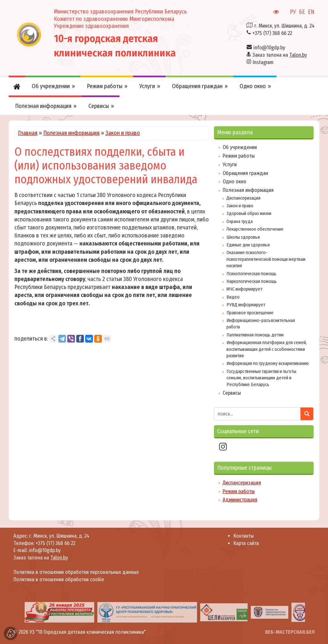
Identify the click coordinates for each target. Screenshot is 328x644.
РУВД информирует (246, 305)
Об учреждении (240, 147)
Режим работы (239, 156)
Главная (28, 133)
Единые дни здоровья (248, 245)
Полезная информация (71, 133)
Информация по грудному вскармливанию (268, 363)
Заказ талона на (280, 55)
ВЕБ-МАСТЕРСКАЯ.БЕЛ (290, 632)
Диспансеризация (243, 198)
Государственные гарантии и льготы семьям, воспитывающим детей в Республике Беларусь (261, 378)
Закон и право (123, 133)
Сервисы (232, 393)
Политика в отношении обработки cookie (59, 579)
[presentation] (16, 612)
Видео (233, 297)
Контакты (244, 536)
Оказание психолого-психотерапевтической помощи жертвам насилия (266, 259)
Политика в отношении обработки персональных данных (76, 572)
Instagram (263, 62)
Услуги (230, 165)
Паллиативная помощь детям (255, 335)
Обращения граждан (245, 173)
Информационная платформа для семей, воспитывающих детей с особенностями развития (267, 349)
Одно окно (234, 182)
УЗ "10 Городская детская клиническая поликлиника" (88, 632)
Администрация (240, 500)
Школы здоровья (243, 237)
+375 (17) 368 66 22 (272, 33)
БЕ (302, 12)
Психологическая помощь (251, 274)
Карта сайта (246, 543)
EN (311, 12)
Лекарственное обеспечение (255, 229)
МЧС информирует (244, 289)
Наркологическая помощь (252, 281)
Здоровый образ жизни (249, 213)
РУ (293, 12)
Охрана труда (240, 221)
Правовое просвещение (250, 313)
